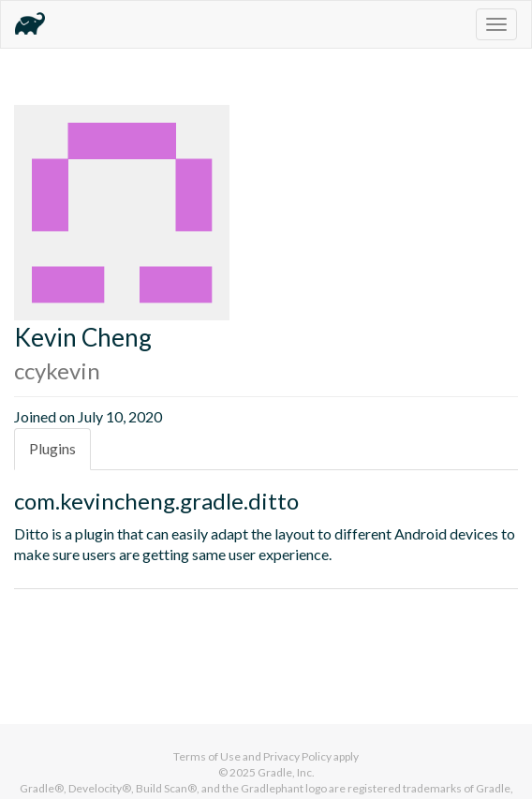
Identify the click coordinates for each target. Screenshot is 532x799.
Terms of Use (207, 756)
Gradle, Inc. (286, 772)
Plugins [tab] (52, 448)
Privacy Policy (297, 756)
